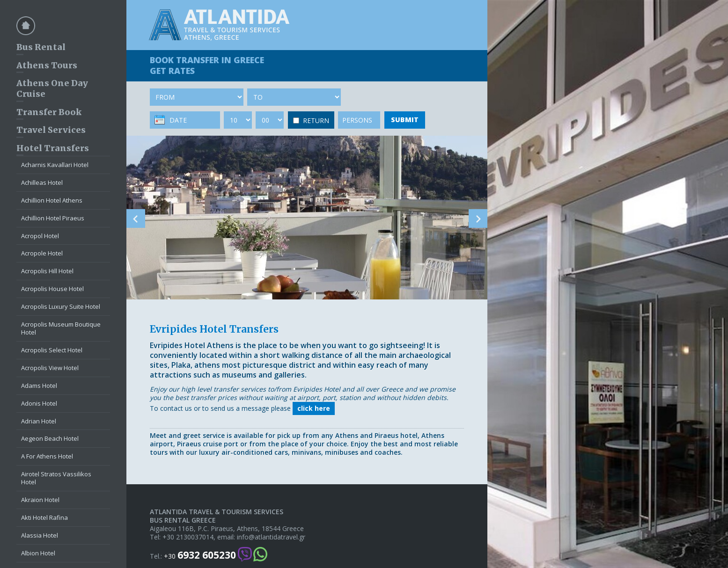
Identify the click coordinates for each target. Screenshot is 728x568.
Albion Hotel (38, 553)
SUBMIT (405, 120)
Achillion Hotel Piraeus (53, 218)
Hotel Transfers (53, 148)
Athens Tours (47, 65)
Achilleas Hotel (42, 182)
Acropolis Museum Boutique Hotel (61, 328)
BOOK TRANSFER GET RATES (207, 65)
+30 (200, 555)
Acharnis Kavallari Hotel (55, 165)
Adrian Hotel (39, 421)
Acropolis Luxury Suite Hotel (61, 306)
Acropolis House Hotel (52, 289)
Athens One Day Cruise (52, 88)
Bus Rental (41, 47)
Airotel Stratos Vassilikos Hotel (56, 478)
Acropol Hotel (40, 236)
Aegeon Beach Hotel (50, 438)
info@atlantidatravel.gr (271, 537)
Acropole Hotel (42, 253)
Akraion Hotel (40, 500)
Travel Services (51, 130)
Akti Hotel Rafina (44, 517)
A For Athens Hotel (47, 456)
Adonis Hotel (39, 403)
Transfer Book (49, 112)
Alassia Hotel (40, 535)
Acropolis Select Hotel (52, 350)
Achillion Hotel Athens (52, 200)
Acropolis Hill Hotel (47, 271)
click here (314, 408)
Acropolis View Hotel (50, 368)
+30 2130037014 (188, 537)
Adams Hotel (39, 386)
